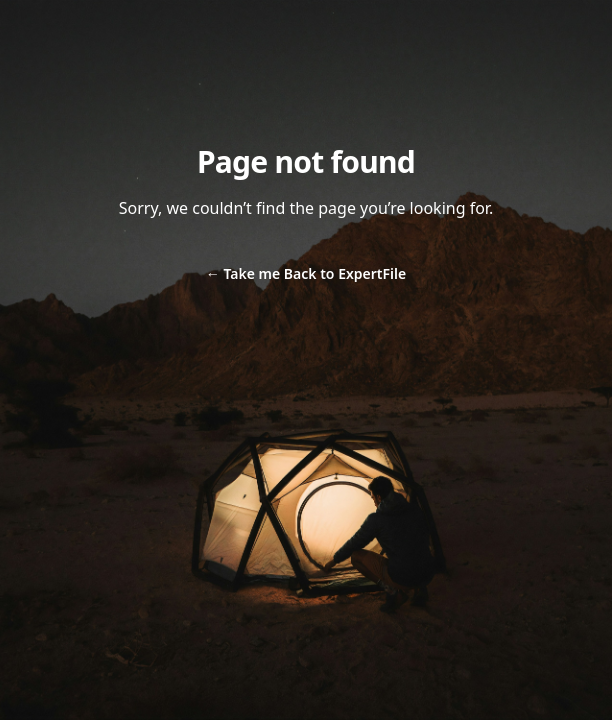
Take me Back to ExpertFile (306, 273)
